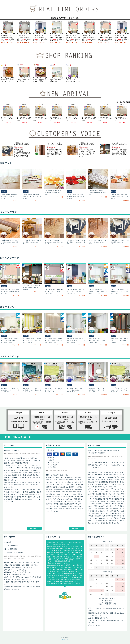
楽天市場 (65, 639)
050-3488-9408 (12, 546)
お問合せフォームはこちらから (15, 570)
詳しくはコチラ (35, 528)
